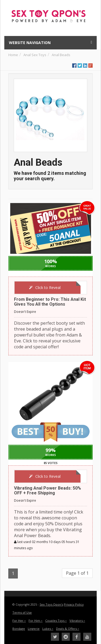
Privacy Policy (74, 604)
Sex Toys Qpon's (51, 604)
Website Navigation (50, 43)
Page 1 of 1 (77, 573)
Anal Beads (61, 55)
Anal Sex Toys (35, 55)
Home (13, 55)
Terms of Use (22, 612)
